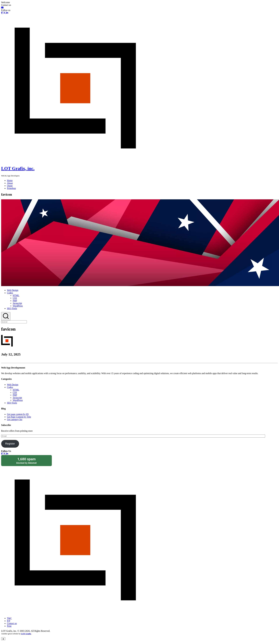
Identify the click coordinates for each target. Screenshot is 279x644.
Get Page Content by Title (19, 417)
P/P (9, 621)
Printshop (11, 188)
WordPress (18, 306)
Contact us (12, 623)
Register (10, 444)
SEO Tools (12, 308)
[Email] (2, 8)
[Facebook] (2, 13)
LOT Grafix (26, 634)
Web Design (13, 290)
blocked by (26, 461)
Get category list (15, 419)
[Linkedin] (7, 13)
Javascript (17, 303)
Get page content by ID (18, 414)
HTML (16, 295)
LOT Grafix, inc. (18, 168)
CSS (15, 298)
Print (9, 626)
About (10, 183)
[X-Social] (4, 13)
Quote (10, 186)
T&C (9, 618)
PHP (15, 301)
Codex (10, 293)
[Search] (6, 316)
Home (10, 180)
